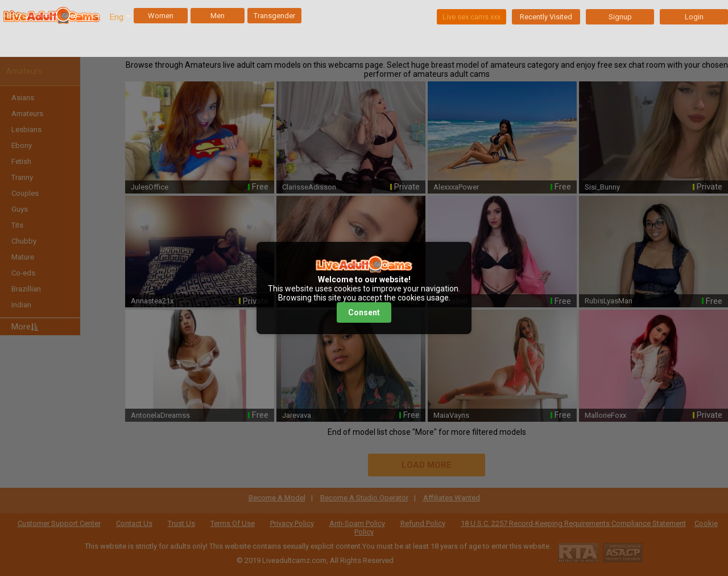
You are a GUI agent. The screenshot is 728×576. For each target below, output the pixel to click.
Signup (620, 17)
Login (694, 17)
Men (218, 16)
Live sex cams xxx (471, 17)
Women (161, 16)
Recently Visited (546, 17)
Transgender (274, 16)
